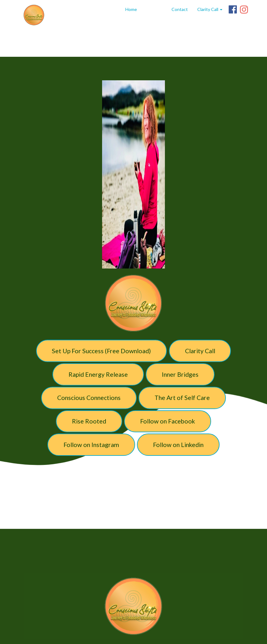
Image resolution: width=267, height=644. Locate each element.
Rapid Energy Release (98, 374)
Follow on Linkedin (178, 445)
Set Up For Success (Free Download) (101, 351)
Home (131, 9)
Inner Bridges (180, 374)
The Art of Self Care (182, 398)
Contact (180, 9)
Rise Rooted (89, 421)
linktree (154, 9)
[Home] (34, 15)
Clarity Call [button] (210, 9)
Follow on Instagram (91, 445)
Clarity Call (200, 351)
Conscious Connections (89, 398)
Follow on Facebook (168, 421)
